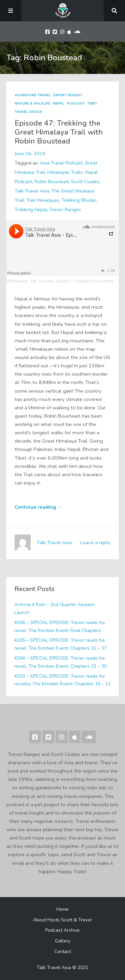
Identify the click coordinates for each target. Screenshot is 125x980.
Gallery (63, 941)
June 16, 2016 (30, 154)
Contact (63, 952)
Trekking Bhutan (79, 200)
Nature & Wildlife (32, 104)
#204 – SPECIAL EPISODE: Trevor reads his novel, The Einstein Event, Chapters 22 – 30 (60, 662)
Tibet (92, 104)
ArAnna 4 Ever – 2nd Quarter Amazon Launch (54, 609)
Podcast (76, 104)
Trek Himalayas (43, 200)
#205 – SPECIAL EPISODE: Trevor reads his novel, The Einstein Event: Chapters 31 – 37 (60, 644)
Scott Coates (85, 181)
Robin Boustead (51, 181)
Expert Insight (68, 95)
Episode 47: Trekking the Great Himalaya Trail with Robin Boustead (59, 132)
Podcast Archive (62, 930)
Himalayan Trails (65, 172)
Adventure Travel (33, 95)
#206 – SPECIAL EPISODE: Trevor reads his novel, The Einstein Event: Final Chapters (60, 627)
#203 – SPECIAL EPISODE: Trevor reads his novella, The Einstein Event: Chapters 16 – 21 (62, 680)
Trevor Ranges (65, 209)
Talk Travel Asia (32, 191)
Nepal (59, 104)
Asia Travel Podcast (61, 163)
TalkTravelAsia (17, 281)
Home (62, 909)
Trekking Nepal (31, 209)
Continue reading (38, 507)
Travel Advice (28, 112)
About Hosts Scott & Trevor (62, 920)
